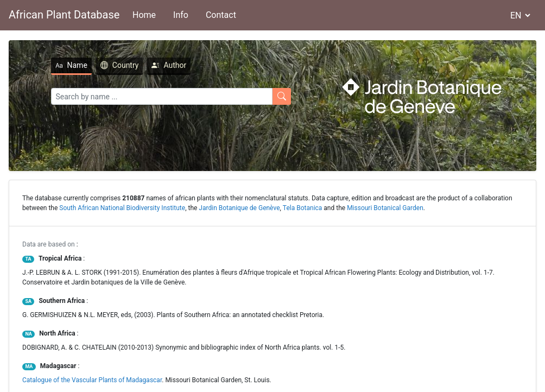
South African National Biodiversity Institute (122, 208)
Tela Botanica (303, 208)
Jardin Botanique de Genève (239, 208)
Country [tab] (120, 65)
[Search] (162, 96)
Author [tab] (169, 65)
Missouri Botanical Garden (385, 208)
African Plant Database (64, 15)
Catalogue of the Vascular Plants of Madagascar (92, 380)
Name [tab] (71, 65)
